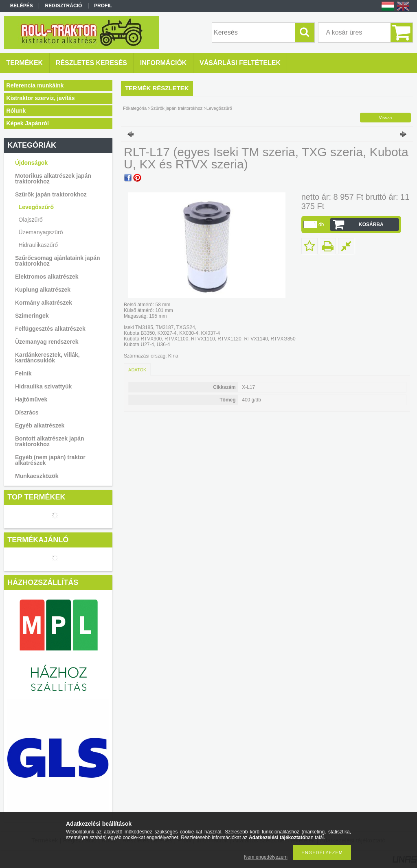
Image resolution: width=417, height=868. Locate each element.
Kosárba (371, 225)
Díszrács (27, 412)
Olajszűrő (31, 220)
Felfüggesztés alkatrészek (50, 329)
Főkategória (135, 108)
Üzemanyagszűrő (41, 232)
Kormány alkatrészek (44, 303)
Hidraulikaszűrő (38, 245)
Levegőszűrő (36, 207)
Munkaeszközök (37, 476)
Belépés (22, 6)
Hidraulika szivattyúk (43, 386)
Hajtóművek (31, 399)
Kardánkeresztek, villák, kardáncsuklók (47, 358)
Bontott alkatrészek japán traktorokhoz (50, 441)
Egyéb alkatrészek (40, 425)
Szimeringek (32, 316)
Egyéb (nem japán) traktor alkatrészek (50, 460)
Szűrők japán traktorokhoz (51, 194)
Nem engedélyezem (266, 857)
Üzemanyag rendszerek (47, 342)
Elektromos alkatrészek (47, 277)
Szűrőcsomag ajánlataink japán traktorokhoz (58, 261)
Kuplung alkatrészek (43, 290)
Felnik (23, 373)
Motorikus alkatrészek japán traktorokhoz (53, 179)
